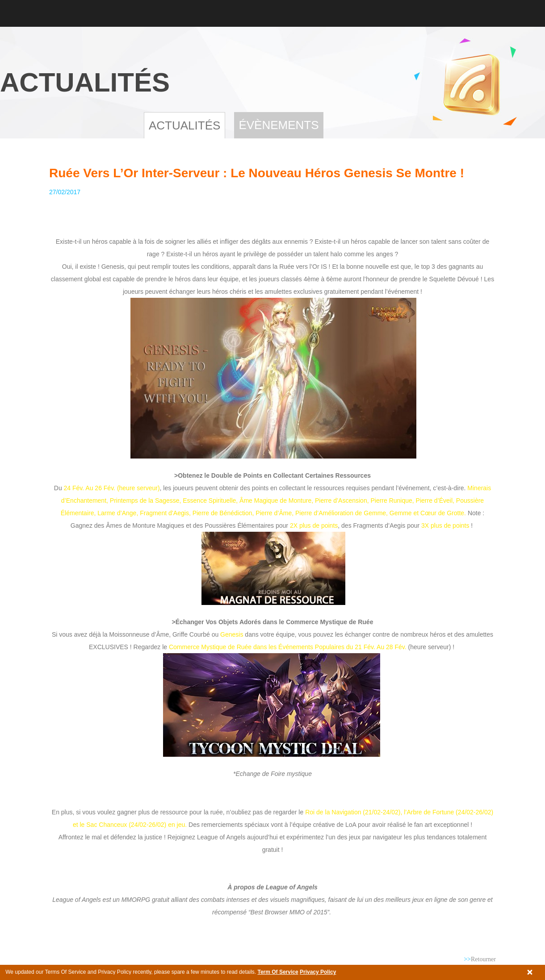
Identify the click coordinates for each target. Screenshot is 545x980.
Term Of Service (278, 972)
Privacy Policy (318, 972)
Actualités (184, 125)
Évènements (279, 125)
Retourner (480, 959)
